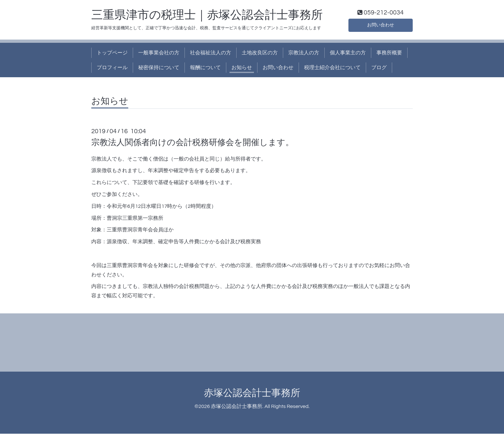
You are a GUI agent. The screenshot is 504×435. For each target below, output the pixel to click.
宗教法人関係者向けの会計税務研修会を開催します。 (193, 144)
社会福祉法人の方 (211, 54)
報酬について (205, 69)
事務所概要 (389, 54)
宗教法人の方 (304, 54)
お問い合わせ (381, 26)
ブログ (379, 69)
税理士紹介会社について (332, 69)
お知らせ (242, 69)
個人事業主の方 (348, 54)
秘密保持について (159, 69)
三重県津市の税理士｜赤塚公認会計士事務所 (207, 16)
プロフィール (112, 69)
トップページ (112, 54)
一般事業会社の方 (159, 54)
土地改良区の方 (260, 54)
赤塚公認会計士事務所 (252, 394)
